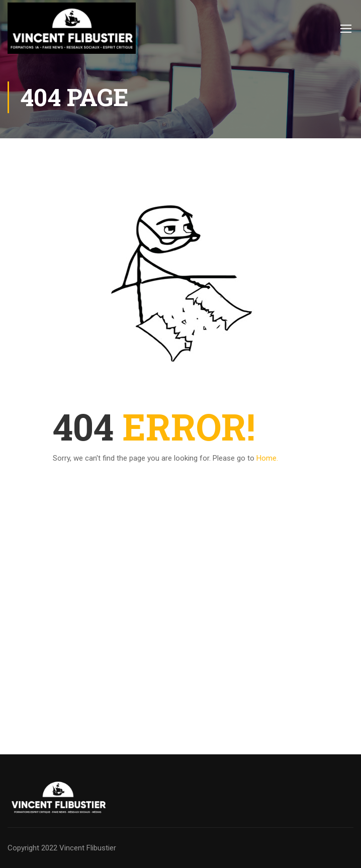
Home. (267, 458)
